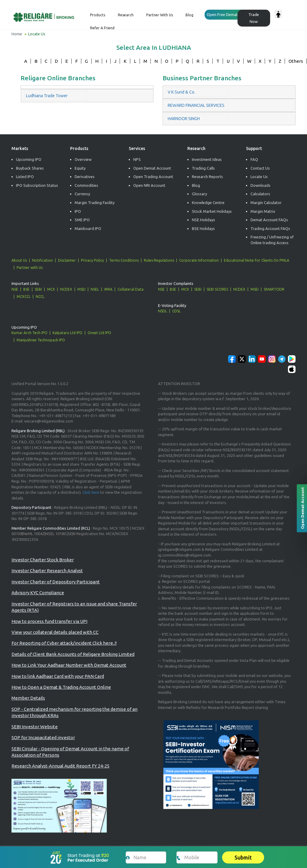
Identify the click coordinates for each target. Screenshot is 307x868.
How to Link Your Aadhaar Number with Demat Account (69, 665)
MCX (51, 289)
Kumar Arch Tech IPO (29, 333)
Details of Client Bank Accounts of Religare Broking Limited (73, 654)
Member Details (28, 698)
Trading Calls (203, 168)
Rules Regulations (159, 260)
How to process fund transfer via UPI (49, 621)
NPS (137, 159)
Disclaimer (67, 260)
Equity (80, 168)
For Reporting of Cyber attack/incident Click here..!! (64, 643)
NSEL (95, 289)
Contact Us (260, 168)
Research (126, 15)
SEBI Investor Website (35, 727)
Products (98, 15)
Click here (91, 492)
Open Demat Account (152, 168)
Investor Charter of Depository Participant (56, 582)
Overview (83, 159)
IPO (78, 211)
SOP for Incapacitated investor (43, 737)
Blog (189, 15)
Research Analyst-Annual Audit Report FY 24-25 (60, 766)
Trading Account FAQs (270, 228)
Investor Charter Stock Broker (43, 560)
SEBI (38, 289)
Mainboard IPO (88, 228)
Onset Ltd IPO (99, 333)
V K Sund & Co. (181, 92)
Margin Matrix (263, 211)
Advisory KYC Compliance (38, 593)
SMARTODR (274, 289)
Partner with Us (30, 268)
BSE (26, 289)
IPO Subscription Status (37, 185)
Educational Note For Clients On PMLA (257, 260)
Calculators (260, 194)
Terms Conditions (124, 260)
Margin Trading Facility (95, 203)
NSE (15, 289)
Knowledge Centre (208, 203)
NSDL (163, 311)
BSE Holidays (203, 228)
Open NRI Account (149, 185)
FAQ (254, 159)
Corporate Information (199, 260)
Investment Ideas (207, 159)
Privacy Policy (92, 260)
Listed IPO (25, 177)
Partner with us (160, 15)
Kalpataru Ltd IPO (68, 333)
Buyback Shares (30, 168)
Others (296, 61)
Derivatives (85, 177)
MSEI (81, 289)
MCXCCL (24, 297)
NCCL (40, 297)
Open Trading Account (153, 177)
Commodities (86, 185)
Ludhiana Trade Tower (47, 96)
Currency (82, 194)
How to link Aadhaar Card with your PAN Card (58, 676)
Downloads (260, 185)
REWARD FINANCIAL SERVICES (196, 105)
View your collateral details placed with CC (55, 632)
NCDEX (66, 289)
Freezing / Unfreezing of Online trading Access (272, 240)
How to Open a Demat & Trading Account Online (61, 687)
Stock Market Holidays (212, 211)
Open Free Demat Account (230, 14)
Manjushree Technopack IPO (41, 340)
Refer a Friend (102, 28)
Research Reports (207, 177)
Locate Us (259, 177)
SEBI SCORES (217, 289)
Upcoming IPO (29, 159)
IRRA (108, 289)
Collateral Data (131, 289)
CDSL (176, 311)
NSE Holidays (204, 220)
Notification (42, 260)
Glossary (199, 194)
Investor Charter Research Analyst (47, 571)
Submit (243, 857)
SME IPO (82, 220)
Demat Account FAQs (269, 220)
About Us (19, 260)
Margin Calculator (266, 203)
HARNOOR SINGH (184, 119)
